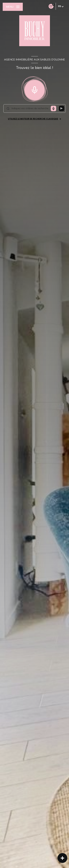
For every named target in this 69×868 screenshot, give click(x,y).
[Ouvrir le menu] (13, 7)
